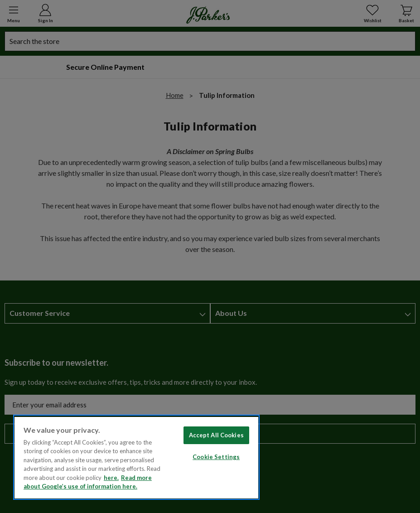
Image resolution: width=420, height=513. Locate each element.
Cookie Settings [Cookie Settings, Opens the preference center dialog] (216, 457)
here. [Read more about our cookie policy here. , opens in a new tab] (111, 478)
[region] (136, 457)
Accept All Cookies (216, 435)
